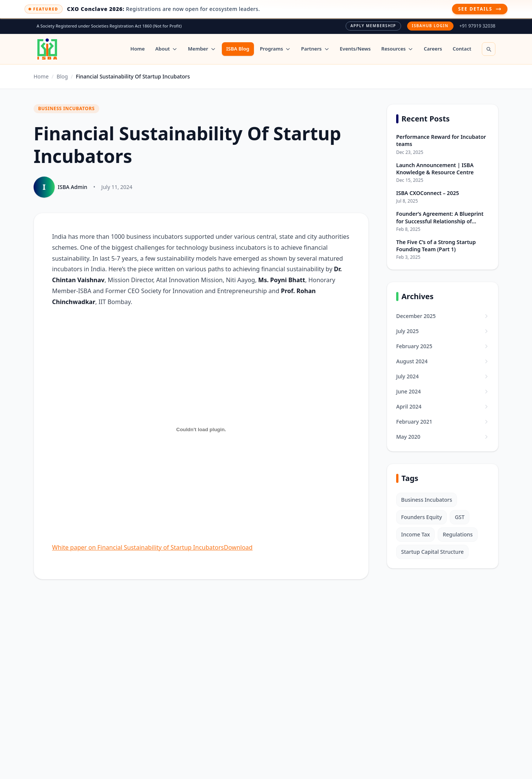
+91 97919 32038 (477, 26)
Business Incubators (427, 500)
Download (238, 547)
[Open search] (489, 49)
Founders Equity (421, 517)
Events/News (355, 49)
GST (460, 517)
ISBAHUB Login (430, 26)
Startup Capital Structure (432, 552)
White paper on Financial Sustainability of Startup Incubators (138, 547)
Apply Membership (373, 26)
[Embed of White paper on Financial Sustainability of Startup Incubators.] (201, 430)
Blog (62, 76)
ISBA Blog (238, 49)
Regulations (457, 534)
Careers (433, 49)
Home (138, 49)
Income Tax (415, 534)
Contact (462, 49)
